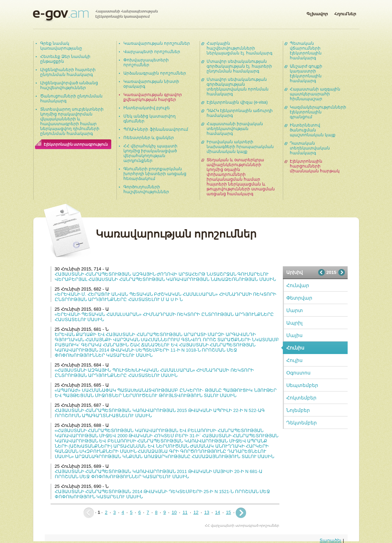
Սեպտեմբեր (302, 385)
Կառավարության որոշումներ (157, 43)
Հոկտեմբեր (301, 398)
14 (218, 512)
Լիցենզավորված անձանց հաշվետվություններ (69, 85)
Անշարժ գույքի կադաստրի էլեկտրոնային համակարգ (306, 74)
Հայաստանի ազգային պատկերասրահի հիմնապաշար (315, 94)
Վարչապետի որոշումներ (152, 52)
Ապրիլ (294, 323)
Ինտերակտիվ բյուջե (147, 108)
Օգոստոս (298, 373)
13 (207, 512)
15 (228, 512)
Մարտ (295, 310)
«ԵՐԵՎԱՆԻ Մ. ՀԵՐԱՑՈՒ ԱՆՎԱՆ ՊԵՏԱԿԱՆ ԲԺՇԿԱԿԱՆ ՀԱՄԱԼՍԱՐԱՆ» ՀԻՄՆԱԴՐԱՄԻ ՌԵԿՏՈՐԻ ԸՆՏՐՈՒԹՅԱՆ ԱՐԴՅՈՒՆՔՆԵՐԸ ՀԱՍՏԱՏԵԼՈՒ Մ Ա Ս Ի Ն (166, 297)
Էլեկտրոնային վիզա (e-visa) (237, 102)
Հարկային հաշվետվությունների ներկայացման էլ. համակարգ (239, 48)
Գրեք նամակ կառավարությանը (61, 46)
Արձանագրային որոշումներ (155, 73)
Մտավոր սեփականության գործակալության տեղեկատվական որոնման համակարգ (238, 87)
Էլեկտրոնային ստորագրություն (76, 144)
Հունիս (295, 348)
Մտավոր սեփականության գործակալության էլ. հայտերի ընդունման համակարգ (239, 66)
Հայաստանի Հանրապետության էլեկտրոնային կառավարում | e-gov (95, 16)
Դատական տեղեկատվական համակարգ (310, 148)
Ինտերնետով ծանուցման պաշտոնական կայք (313, 130)
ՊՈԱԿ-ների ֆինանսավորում (156, 129)
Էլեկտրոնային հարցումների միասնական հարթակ (315, 166)
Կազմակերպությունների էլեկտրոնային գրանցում (318, 112)
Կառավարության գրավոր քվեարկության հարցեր (153, 97)
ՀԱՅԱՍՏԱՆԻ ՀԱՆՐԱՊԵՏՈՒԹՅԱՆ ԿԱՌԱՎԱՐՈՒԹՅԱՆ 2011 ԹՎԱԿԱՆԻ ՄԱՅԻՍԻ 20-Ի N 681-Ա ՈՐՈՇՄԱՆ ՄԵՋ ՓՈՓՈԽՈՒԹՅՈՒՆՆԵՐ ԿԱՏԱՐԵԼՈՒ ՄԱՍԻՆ (159, 474)
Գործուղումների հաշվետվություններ (146, 189)
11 (185, 512)
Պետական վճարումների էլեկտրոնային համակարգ (306, 51)
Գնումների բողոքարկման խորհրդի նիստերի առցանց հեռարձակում (155, 174)
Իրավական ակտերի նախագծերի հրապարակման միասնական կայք (240, 147)
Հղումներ (345, 12)
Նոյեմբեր (298, 410)
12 (196, 512)
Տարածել (330, 540)
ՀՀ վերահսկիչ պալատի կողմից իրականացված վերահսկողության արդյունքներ (151, 153)
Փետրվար (299, 298)
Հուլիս (294, 360)
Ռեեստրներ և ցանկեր (149, 138)
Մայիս (294, 335)
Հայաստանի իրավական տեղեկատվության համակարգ (235, 129)
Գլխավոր (317, 12)
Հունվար (298, 285)
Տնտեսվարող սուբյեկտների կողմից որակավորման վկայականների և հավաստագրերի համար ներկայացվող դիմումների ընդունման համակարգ (72, 121)
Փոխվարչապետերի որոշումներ (146, 62)
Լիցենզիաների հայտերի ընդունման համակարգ (68, 72)
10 (174, 512)
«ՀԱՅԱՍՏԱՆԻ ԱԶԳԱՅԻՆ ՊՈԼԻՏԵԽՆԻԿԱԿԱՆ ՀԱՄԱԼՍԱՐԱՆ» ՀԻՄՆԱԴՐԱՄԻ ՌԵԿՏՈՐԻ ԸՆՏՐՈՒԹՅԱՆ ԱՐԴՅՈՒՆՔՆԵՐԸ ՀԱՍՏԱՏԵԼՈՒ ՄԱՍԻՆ (154, 373)
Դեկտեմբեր (302, 423)
